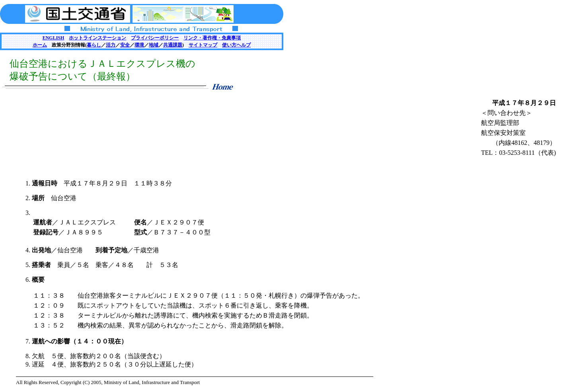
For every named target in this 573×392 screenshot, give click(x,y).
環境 (139, 45)
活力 (111, 45)
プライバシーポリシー (155, 38)
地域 (154, 45)
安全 (125, 45)
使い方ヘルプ (236, 45)
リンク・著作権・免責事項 (212, 38)
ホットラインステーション (97, 38)
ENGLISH (54, 38)
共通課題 (173, 45)
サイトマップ (203, 45)
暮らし (94, 45)
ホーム (40, 45)
